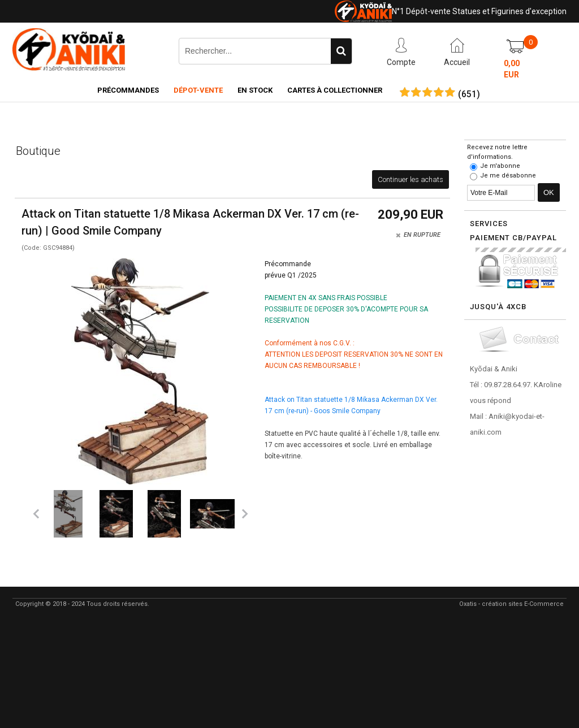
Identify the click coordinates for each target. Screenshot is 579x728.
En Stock (255, 90)
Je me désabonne (508, 175)
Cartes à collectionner (335, 90)
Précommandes (128, 90)
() (469, 94)
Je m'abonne (500, 166)
